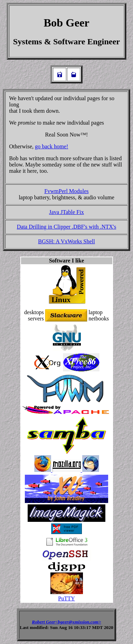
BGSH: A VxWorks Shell (66, 241)
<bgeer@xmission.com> (78, 622)
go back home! (52, 146)
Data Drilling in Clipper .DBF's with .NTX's (66, 227)
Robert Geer (44, 622)
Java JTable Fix (66, 212)
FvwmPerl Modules (67, 191)
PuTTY (66, 598)
